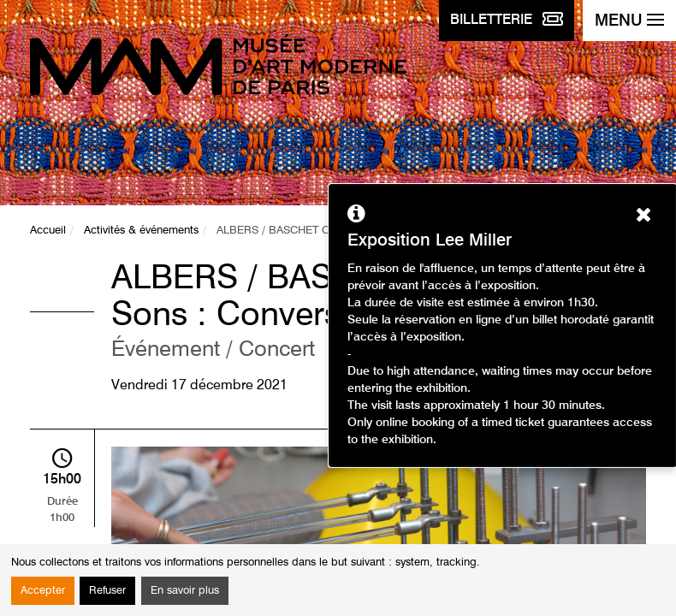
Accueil (48, 231)
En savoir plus (185, 591)
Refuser (107, 591)
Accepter (43, 591)
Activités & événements (141, 231)
